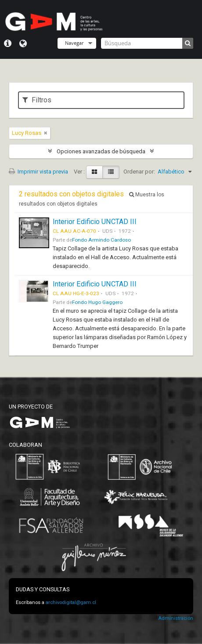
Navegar (74, 43)
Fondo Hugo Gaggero (97, 302)
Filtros (37, 100)
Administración (176, 618)
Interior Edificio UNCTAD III (95, 222)
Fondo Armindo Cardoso (101, 240)
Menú (8, 43)
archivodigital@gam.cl (71, 602)
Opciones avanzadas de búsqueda (101, 151)
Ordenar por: (139, 172)
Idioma (23, 43)
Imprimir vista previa (38, 172)
